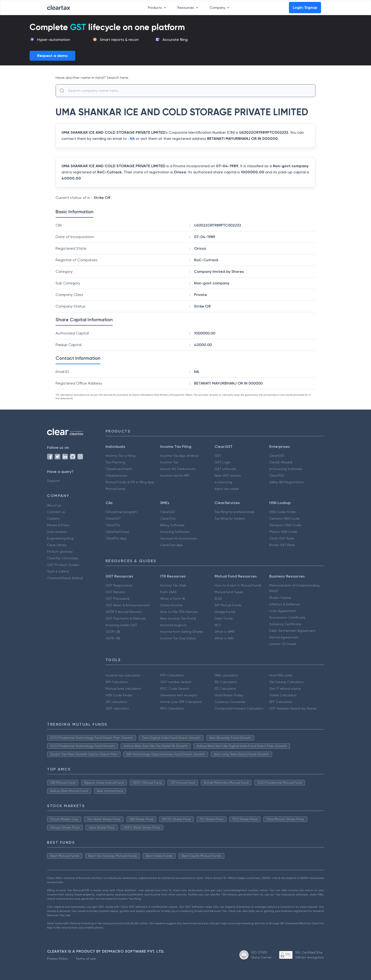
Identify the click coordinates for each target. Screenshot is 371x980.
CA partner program (121, 512)
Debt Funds (224, 618)
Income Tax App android (179, 456)
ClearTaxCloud (117, 532)
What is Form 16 (172, 599)
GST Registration (119, 585)
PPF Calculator (172, 675)
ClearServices (116, 475)
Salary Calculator (283, 695)
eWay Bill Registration (287, 482)
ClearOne (168, 518)
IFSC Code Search (175, 689)
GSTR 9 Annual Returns (124, 612)
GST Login (223, 462)
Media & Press (58, 525)
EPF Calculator (281, 702)
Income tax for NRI (175, 475)
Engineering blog (60, 538)
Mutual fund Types (229, 592)
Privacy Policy (57, 959)
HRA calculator (226, 675)
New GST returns (228, 475)
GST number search (176, 682)
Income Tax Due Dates (178, 638)
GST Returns (115, 592)
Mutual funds (116, 489)
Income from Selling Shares (182, 632)
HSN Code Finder (283, 512)
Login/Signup (305, 7)
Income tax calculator (123, 675)
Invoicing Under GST (121, 625)
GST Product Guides (63, 565)
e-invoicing (223, 482)
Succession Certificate (287, 617)
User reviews (57, 532)
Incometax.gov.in (173, 625)
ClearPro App (116, 538)
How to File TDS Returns (179, 612)
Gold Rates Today (229, 695)
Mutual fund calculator (123, 689)
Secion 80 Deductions (178, 469)
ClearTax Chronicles (63, 558)
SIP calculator (116, 702)
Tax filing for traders (230, 518)
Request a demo (52, 56)
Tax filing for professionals (235, 512)
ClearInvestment (119, 469)
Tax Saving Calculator (286, 682)
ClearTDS (277, 475)
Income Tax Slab (173, 585)
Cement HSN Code (285, 518)
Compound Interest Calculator (239, 708)
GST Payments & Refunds (126, 618)
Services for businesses (179, 538)
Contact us (56, 512)
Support (53, 481)
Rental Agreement (284, 637)
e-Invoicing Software (286, 469)
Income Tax (169, 462)
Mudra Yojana (280, 598)
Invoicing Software (175, 532)
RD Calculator (226, 682)
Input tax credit (227, 489)
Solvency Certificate (285, 624)
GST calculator (117, 708)
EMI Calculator (117, 682)
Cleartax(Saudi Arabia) (65, 578)
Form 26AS (168, 592)
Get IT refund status (285, 689)
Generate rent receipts (179, 695)
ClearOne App (172, 545)
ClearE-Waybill (281, 462)
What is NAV (224, 638)
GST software (225, 469)
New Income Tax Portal (178, 618)
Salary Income (171, 605)
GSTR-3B (113, 638)
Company (221, 8)
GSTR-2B (113, 632)
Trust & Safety (58, 571)
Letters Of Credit (283, 644)
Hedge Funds (225, 612)
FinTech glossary (60, 552)
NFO (218, 625)
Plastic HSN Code (283, 532)
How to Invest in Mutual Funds (238, 585)
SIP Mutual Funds (228, 605)
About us (54, 505)
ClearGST (277, 456)
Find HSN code (281, 675)
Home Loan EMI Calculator (181, 702)
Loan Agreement (283, 611)
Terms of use (86, 959)
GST (218, 456)
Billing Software (172, 525)
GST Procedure (117, 599)
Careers (53, 518)
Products (158, 8)
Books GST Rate (282, 545)
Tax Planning (115, 462)
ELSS (218, 599)
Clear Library (57, 545)
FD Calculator (225, 689)
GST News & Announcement (128, 605)
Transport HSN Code (285, 525)
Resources (189, 8)
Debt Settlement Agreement (292, 631)
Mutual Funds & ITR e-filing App (130, 482)
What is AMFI (225, 632)
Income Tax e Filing (120, 456)
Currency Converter (230, 702)
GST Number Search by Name (293, 708)
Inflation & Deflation (285, 604)
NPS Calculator (172, 708)
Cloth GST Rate (282, 538)
